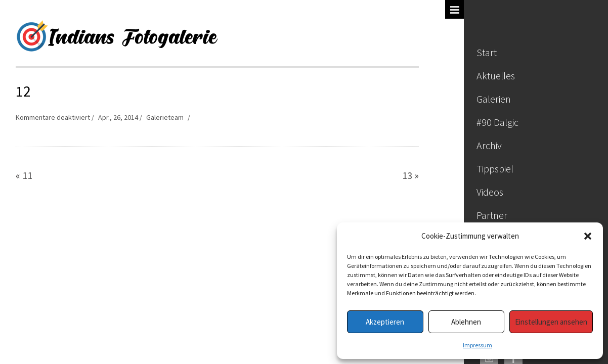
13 (407, 175)
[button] (588, 236)
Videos (490, 192)
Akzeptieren (385, 322)
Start (487, 52)
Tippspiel (495, 169)
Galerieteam (165, 117)
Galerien (494, 99)
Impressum (477, 345)
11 (27, 175)
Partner (492, 215)
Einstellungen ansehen (551, 322)
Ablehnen (466, 322)
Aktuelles (496, 76)
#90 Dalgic (497, 122)
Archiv (489, 145)
